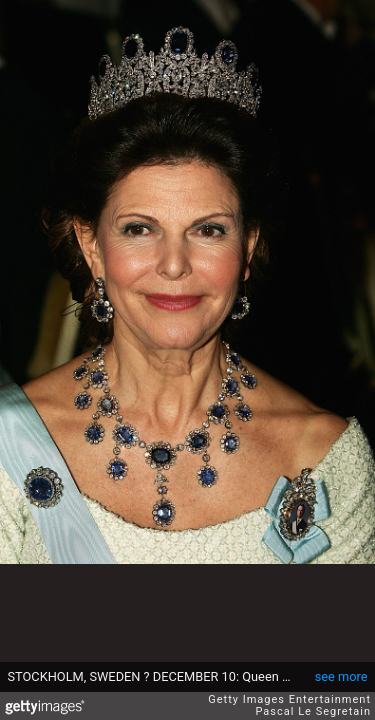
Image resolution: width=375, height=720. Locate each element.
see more (341, 676)
